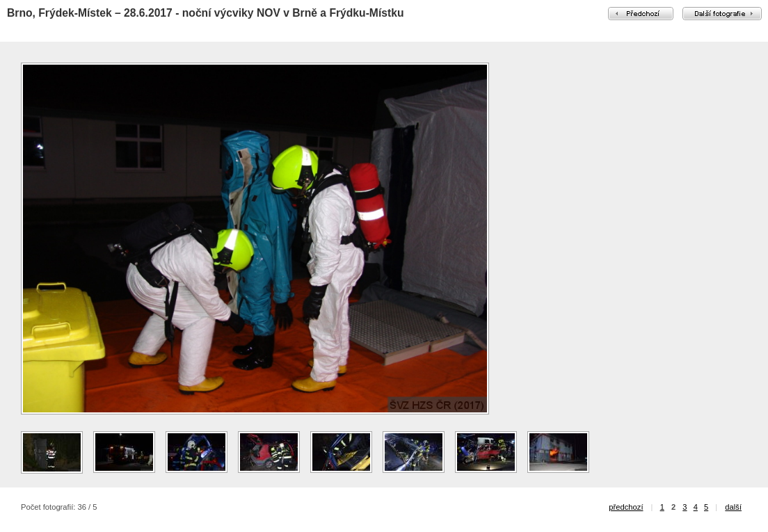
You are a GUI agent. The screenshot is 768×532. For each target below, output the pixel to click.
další (733, 507)
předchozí (626, 507)
